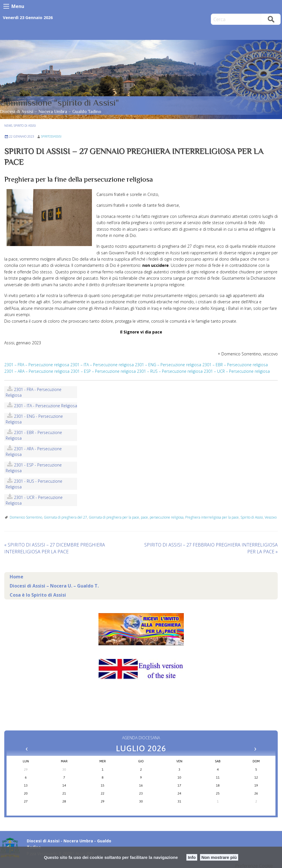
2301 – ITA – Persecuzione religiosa (102, 365)
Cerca (271, 19)
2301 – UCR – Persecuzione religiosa (237, 371)
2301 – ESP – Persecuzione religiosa (103, 371)
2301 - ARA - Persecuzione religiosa (34, 452)
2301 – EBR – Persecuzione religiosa (235, 365)
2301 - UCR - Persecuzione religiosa (34, 500)
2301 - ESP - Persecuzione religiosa (34, 468)
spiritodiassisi (51, 136)
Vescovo (271, 517)
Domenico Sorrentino (26, 517)
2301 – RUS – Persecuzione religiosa (170, 371)
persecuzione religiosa (167, 517)
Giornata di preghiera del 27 (65, 517)
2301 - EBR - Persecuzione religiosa (34, 435)
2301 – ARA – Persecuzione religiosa (37, 371)
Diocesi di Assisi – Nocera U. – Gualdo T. (54, 586)
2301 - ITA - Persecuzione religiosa (46, 406)
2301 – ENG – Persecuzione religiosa (168, 365)
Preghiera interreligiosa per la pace (212, 517)
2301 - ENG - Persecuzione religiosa (34, 419)
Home (17, 577)
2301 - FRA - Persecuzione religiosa (34, 392)
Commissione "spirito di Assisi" (59, 103)
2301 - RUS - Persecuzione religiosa (34, 484)
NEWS (8, 126)
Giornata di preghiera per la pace (114, 517)
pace (144, 517)
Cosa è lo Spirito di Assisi (38, 595)
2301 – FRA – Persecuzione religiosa (37, 365)
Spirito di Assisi (25, 126)
